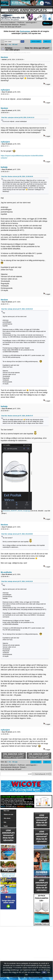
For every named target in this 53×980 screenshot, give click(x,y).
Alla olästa (7, 818)
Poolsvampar (25, 31)
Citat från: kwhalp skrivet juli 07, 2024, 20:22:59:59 (17, 534)
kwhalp (4, 167)
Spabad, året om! (8, 876)
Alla (10, 44)
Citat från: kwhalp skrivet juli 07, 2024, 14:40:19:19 (17, 309)
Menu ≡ (48, 23)
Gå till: (30, 774)
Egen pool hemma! (8, 874)
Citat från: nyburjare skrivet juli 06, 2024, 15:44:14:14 (18, 118)
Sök (5, 822)
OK (44, 972)
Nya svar (6, 811)
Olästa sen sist (8, 814)
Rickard (22, 25)
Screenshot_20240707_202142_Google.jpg (16, 511)
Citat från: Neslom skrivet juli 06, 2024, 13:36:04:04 (17, 176)
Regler (6, 826)
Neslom (4, 57)
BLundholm (6, 572)
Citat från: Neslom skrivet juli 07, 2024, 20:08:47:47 (17, 416)
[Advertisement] (42, 934)
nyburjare (5, 90)
